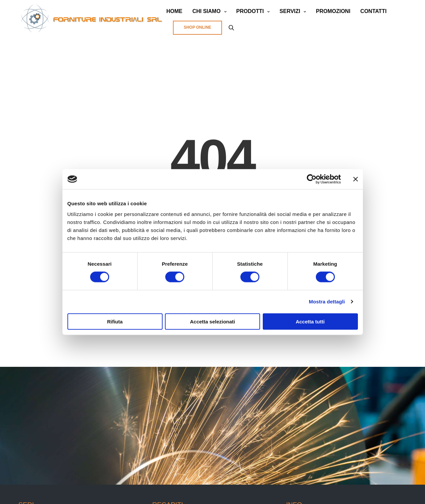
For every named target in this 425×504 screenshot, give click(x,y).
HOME (174, 11)
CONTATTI (373, 11)
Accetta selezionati (212, 321)
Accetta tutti (310, 321)
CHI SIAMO (206, 11)
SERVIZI (290, 11)
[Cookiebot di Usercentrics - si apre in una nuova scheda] (312, 179)
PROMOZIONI (333, 11)
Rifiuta (115, 321)
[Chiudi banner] (356, 179)
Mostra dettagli (327, 302)
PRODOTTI (250, 11)
